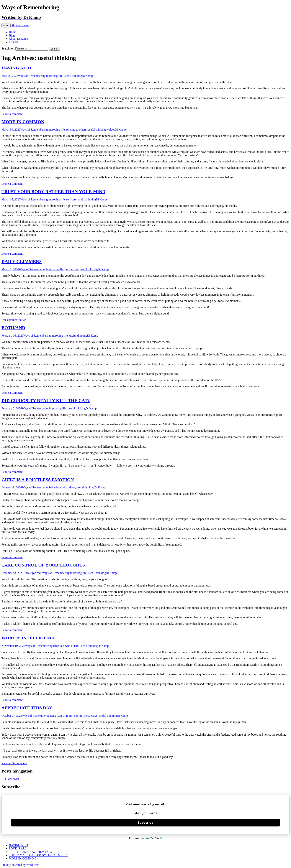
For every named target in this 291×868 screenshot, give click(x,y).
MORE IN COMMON (23, 122)
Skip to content (20, 25)
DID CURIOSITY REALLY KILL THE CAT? (46, 401)
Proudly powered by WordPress (20, 865)
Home (13, 32)
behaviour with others (62, 487)
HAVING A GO (16, 68)
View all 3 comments (14, 763)
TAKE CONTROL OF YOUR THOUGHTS (43, 565)
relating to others (76, 130)
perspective (72, 269)
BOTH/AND (13, 328)
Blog (12, 35)
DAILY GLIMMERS (22, 261)
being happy (57, 716)
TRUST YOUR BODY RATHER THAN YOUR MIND (53, 192)
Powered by (146, 838)
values (111, 130)
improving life (54, 76)
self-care (71, 199)
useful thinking (73, 76)
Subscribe (145, 823)
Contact (14, 42)
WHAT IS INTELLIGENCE (29, 638)
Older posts (10, 779)
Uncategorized (32, 573)
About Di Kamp (18, 39)
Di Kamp (87, 76)
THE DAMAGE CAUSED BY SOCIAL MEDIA (38, 855)
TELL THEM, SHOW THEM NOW (31, 852)
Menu (6, 25)
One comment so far (14, 320)
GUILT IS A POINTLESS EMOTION (38, 480)
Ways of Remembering (32, 76)
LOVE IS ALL (18, 848)
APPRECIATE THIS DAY (27, 708)
